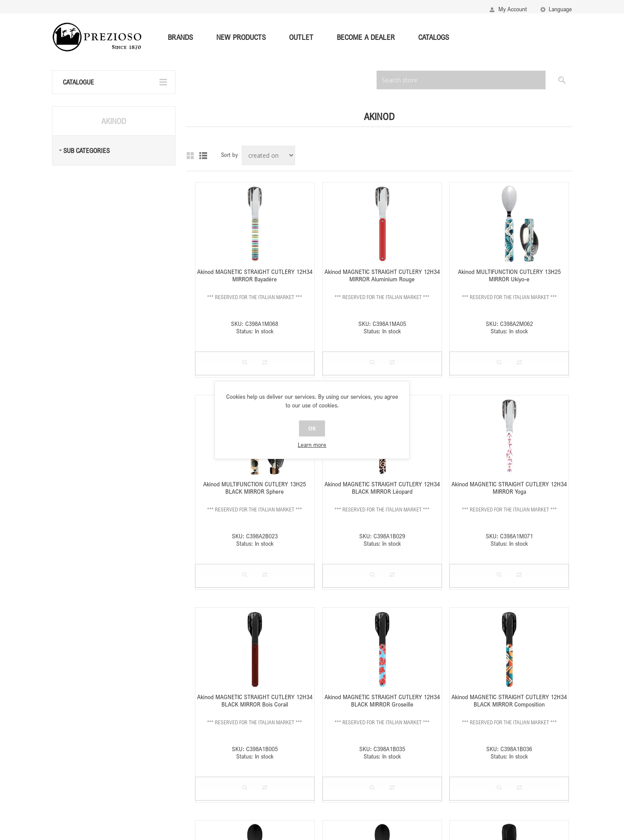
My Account (513, 9)
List (203, 156)
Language (560, 9)
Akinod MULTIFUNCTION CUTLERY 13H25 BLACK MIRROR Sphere (255, 488)
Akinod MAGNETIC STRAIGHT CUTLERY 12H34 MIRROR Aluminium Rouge (382, 275)
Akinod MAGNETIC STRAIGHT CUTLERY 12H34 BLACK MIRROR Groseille (382, 700)
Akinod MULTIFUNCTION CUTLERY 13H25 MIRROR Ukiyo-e (509, 275)
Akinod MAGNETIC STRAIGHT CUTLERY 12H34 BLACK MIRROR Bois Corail (255, 700)
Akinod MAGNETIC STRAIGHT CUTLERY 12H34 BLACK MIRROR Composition (509, 700)
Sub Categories (86, 150)
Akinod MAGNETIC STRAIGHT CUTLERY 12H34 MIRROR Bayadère (255, 275)
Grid (190, 156)
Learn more (312, 444)
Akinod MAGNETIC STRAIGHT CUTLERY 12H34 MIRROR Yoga (509, 488)
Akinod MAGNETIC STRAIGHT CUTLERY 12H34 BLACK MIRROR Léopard (382, 488)
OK (312, 428)
